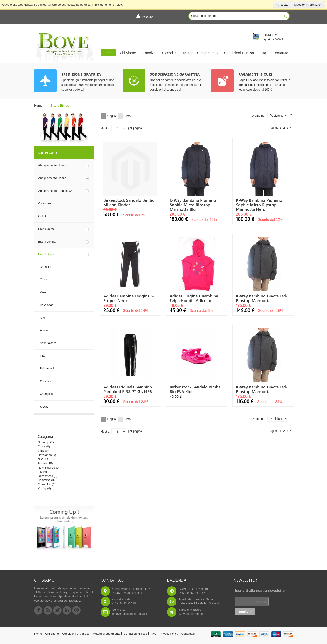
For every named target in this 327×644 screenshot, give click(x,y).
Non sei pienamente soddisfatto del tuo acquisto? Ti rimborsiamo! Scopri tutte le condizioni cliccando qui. (176, 85)
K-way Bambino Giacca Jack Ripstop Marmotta (262, 298)
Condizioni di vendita (76, 634)
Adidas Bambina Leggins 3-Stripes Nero (129, 298)
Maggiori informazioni (308, 5)
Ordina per (258, 116)
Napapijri (43, 442)
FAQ (154, 634)
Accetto (283, 5)
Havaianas (45, 455)
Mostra (105, 128)
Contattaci (188, 634)
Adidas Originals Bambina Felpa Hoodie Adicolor (194, 298)
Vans (41, 451)
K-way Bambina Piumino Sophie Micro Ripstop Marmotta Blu (193, 205)
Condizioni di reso (135, 634)
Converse (44, 480)
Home (38, 106)
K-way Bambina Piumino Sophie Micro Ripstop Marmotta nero (259, 205)
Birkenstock (45, 476)
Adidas (42, 463)
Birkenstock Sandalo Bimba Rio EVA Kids (195, 389)
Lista (128, 116)
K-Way (42, 488)
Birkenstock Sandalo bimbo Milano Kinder (129, 202)
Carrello (270, 35)
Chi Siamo (52, 634)
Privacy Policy (169, 634)
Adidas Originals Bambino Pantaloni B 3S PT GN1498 (128, 389)
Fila (40, 472)
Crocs (42, 446)
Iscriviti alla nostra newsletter (260, 591)
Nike (41, 459)
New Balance (46, 468)
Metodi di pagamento (107, 634)
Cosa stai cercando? (205, 16)
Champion (44, 484)
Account (146, 16)
